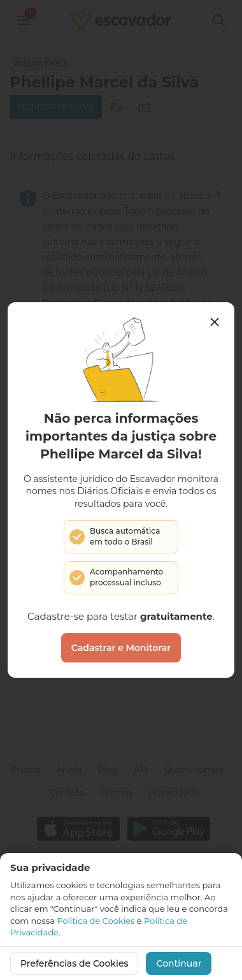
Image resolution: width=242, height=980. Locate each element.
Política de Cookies (96, 921)
